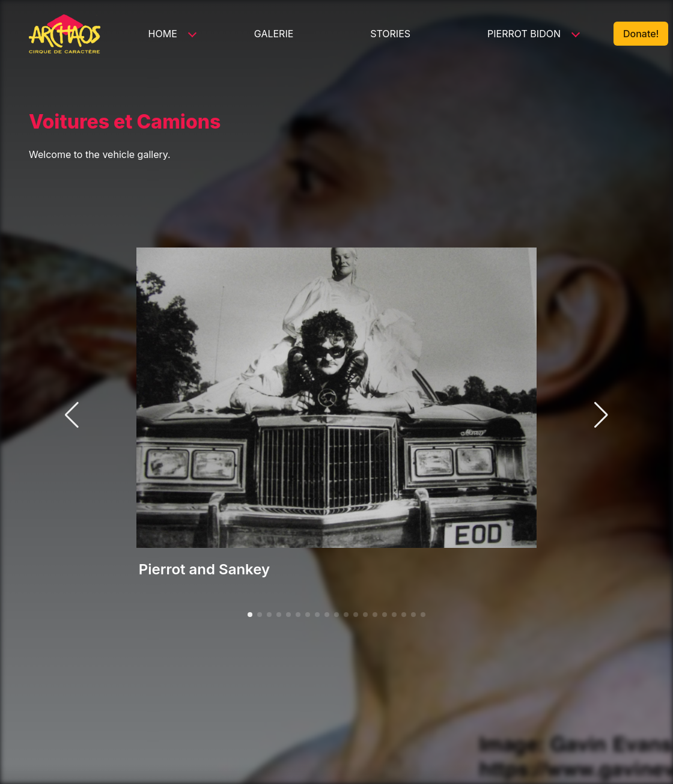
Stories (390, 34)
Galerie (274, 34)
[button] (250, 615)
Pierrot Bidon (524, 34)
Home (163, 34)
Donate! (641, 34)
